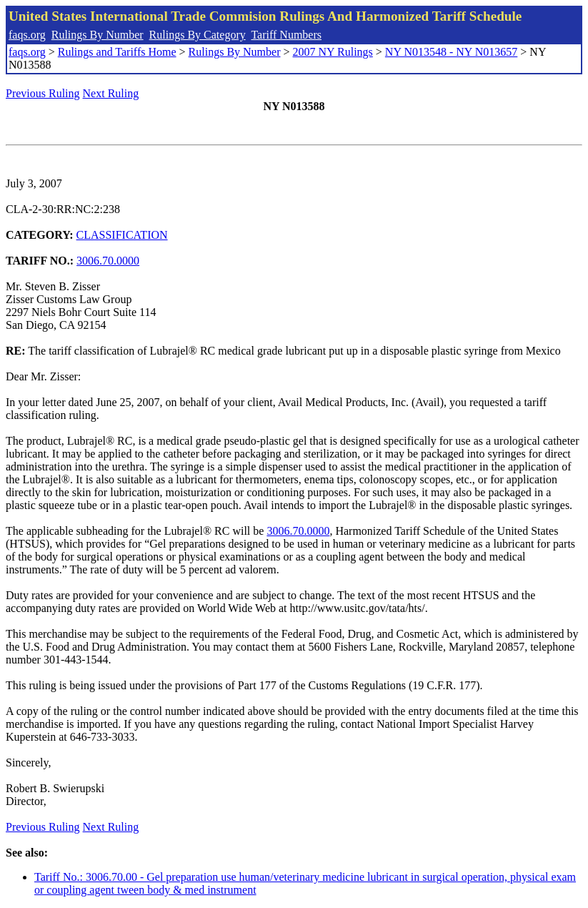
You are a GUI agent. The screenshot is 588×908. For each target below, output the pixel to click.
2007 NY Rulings (333, 52)
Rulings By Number (98, 35)
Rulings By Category (198, 35)
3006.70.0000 (108, 261)
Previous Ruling (43, 93)
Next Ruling (111, 93)
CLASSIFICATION (122, 235)
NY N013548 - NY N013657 (451, 52)
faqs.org (27, 35)
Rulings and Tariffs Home (117, 52)
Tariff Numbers (286, 35)
